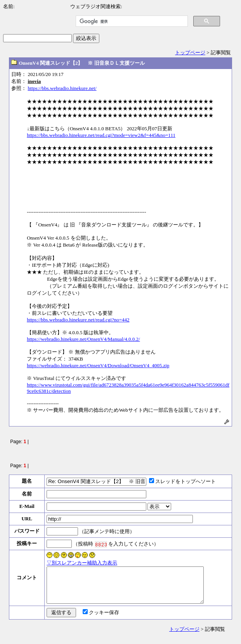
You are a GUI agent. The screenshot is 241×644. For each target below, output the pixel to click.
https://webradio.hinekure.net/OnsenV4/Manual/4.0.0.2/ (83, 339)
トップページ (190, 53)
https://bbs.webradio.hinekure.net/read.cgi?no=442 (78, 320)
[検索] (131, 21)
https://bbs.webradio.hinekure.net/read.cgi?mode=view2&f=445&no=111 (101, 135)
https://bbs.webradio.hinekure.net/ (62, 88)
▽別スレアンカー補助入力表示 (82, 563)
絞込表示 (86, 38)
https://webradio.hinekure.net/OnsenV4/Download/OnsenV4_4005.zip (98, 365)
